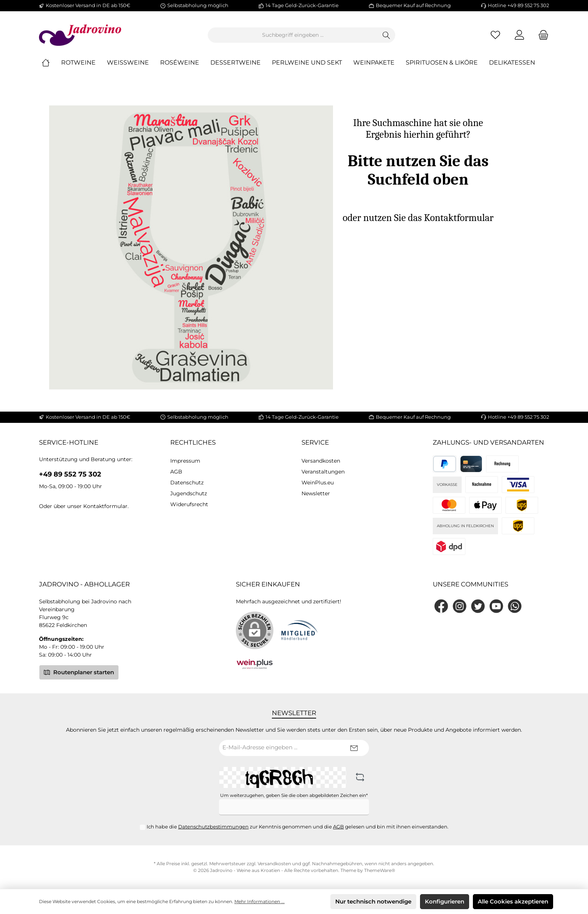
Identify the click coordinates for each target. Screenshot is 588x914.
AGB (176, 472)
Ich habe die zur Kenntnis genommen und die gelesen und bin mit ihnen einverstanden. (298, 827)
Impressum (185, 461)
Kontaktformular (105, 506)
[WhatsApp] (515, 606)
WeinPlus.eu (318, 483)
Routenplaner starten (79, 672)
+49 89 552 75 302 (70, 474)
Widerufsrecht (189, 504)
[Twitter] (478, 606)
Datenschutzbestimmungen (213, 827)
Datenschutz (187, 483)
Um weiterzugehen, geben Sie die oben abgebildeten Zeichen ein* (294, 795)
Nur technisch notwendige (373, 901)
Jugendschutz (189, 493)
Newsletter (316, 493)
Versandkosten (321, 461)
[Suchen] (386, 35)
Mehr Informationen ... (259, 901)
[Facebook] (441, 606)
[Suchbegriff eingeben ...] (293, 35)
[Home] (51, 63)
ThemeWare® (380, 870)
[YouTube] (496, 606)
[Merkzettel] (495, 35)
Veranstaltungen (323, 472)
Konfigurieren (445, 901)
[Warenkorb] (541, 35)
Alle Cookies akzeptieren (513, 901)
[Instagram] (460, 606)
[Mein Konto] (519, 35)
